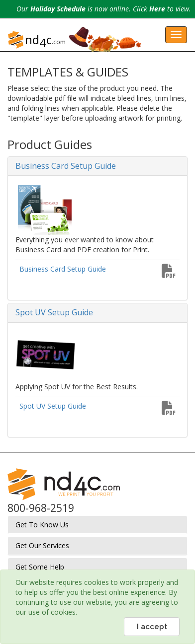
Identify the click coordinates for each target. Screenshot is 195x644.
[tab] (97, 166)
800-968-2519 (41, 508)
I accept (152, 627)
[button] (97, 166)
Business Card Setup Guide (63, 269)
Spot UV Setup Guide (53, 406)
